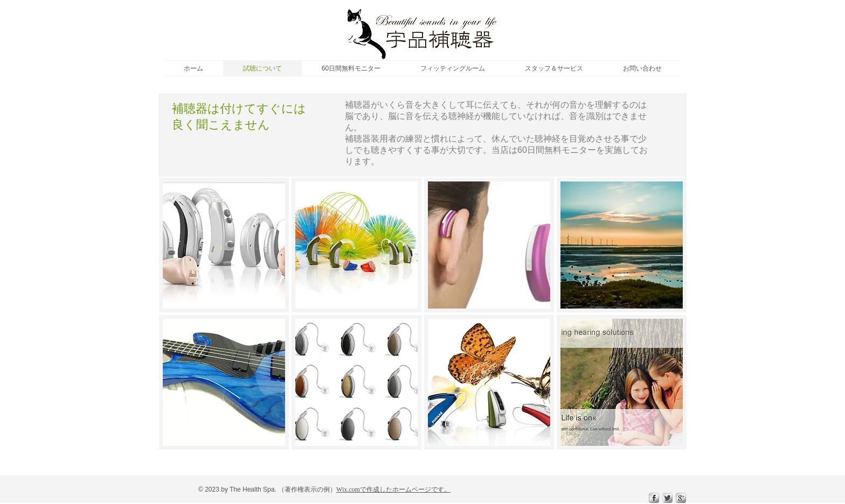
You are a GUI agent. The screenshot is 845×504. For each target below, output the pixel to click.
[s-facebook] (654, 498)
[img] (224, 245)
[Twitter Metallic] (667, 498)
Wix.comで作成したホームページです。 (393, 489)
